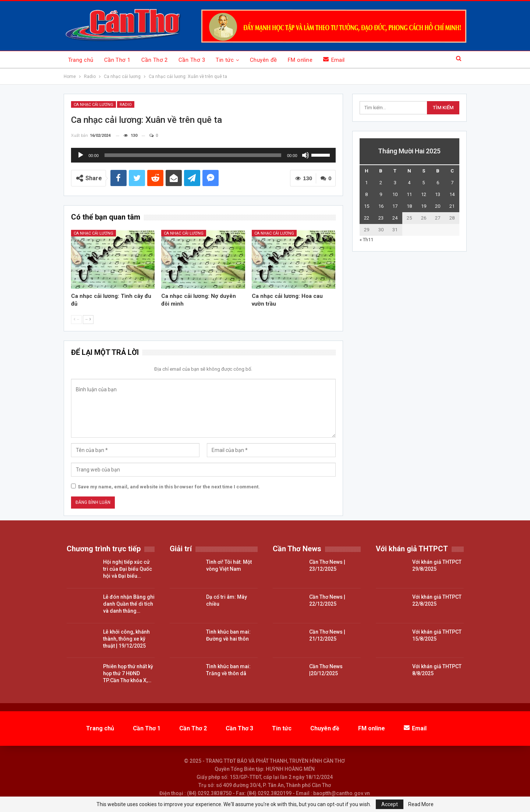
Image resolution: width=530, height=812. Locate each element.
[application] (203, 155)
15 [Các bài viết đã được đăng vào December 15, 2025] (367, 206)
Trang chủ (81, 60)
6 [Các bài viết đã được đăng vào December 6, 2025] (438, 183)
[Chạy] (81, 155)
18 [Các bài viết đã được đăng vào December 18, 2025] (409, 206)
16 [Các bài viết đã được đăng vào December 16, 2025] (381, 206)
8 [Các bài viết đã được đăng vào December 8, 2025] (366, 194)
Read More (421, 804)
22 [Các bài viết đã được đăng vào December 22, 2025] (367, 218)
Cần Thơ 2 (155, 60)
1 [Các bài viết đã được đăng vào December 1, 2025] (366, 183)
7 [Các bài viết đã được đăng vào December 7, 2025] (452, 183)
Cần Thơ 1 (117, 60)
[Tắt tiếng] (305, 155)
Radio (126, 105)
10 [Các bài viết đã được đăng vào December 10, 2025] (395, 194)
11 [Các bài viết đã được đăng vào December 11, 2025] (409, 194)
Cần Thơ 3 (192, 60)
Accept (390, 804)
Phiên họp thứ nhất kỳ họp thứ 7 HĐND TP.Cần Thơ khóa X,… (128, 673)
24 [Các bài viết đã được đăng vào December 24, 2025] (395, 218)
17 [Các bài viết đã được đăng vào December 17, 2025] (395, 206)
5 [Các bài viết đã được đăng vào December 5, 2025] (423, 183)
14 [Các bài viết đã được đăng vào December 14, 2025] (452, 194)
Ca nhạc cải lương (93, 105)
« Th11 (366, 240)
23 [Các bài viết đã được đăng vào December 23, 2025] (381, 218)
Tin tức (225, 60)
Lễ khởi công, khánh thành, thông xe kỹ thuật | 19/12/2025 (126, 639)
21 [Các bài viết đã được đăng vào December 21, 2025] (452, 206)
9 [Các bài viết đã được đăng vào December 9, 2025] (381, 194)
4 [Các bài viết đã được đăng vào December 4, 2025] (409, 183)
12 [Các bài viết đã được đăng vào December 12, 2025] (424, 194)
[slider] (193, 155)
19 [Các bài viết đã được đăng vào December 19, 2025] (424, 206)
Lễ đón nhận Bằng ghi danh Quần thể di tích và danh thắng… (129, 604)
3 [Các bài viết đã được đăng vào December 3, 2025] (395, 183)
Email (334, 60)
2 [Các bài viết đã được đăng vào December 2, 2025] (381, 183)
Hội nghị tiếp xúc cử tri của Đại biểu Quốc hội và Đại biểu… (128, 569)
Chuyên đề (264, 60)
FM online (300, 60)
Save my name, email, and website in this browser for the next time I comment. (169, 487)
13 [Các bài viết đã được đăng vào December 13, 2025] (438, 194)
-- (76, 319)
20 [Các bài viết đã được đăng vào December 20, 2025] (438, 206)
